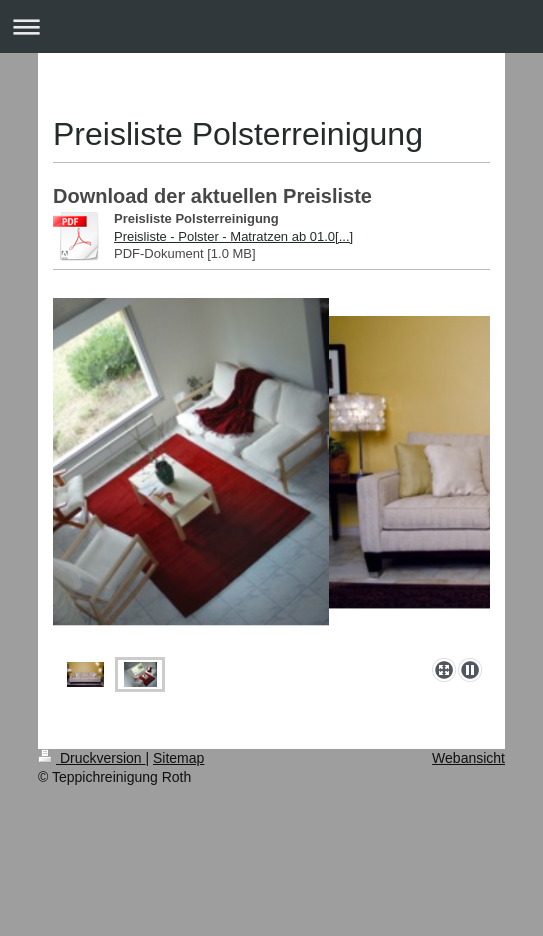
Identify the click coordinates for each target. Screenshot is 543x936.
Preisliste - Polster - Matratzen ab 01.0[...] (233, 236)
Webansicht (468, 758)
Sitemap (178, 758)
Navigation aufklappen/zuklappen (271, 26)
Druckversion (91, 758)
